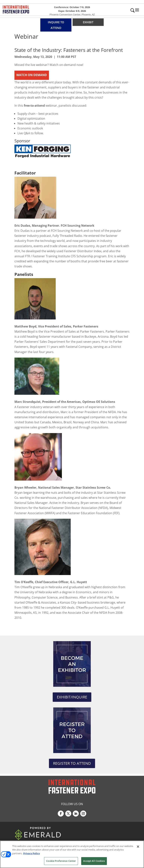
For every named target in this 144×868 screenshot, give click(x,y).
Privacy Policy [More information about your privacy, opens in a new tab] (31, 853)
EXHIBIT (88, 22)
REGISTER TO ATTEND (72, 763)
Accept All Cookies (94, 861)
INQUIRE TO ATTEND (56, 25)
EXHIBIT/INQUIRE (72, 697)
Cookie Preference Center (61, 861)
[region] (72, 854)
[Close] (138, 847)
